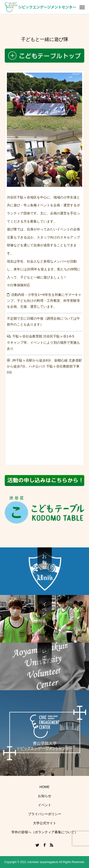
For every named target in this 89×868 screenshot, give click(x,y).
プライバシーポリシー (45, 814)
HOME (45, 787)
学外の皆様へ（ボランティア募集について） (45, 832)
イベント (45, 805)
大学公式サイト (45, 823)
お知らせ (45, 796)
